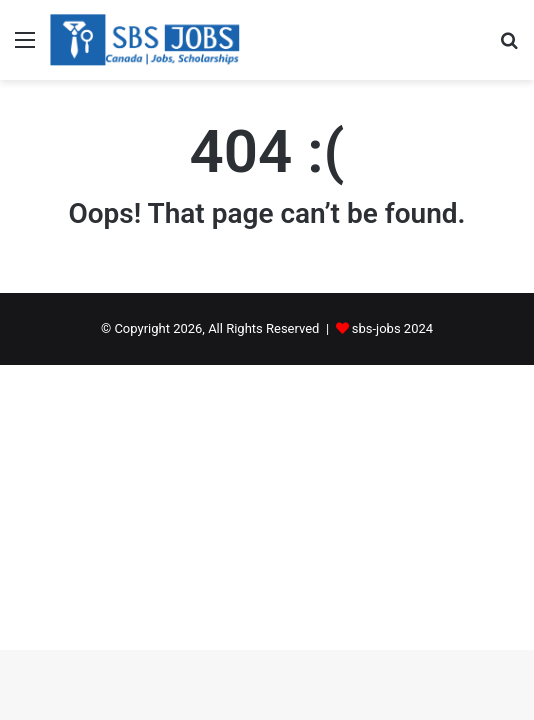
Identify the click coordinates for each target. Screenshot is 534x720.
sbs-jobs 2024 (392, 328)
